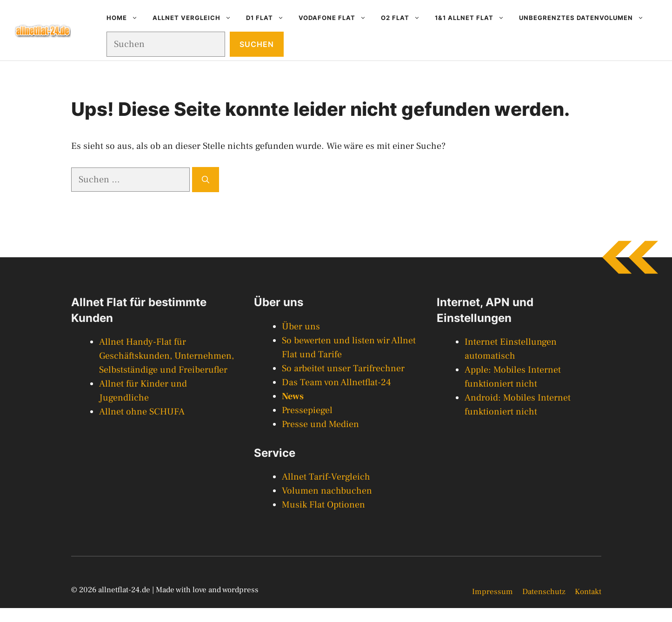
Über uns (301, 327)
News (293, 396)
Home (126, 18)
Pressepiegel (307, 410)
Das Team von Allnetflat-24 (336, 382)
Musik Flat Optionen (323, 505)
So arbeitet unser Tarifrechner (343, 368)
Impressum (492, 592)
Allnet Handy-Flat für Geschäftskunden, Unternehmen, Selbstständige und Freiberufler (166, 356)
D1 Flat (269, 18)
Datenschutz (544, 592)
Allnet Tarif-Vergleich (326, 477)
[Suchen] (206, 180)
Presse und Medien (320, 424)
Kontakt (588, 592)
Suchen (257, 44)
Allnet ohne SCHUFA (142, 412)
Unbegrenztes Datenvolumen (585, 18)
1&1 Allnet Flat (473, 18)
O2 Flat (404, 18)
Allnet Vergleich (196, 18)
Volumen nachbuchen (327, 491)
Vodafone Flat (336, 18)
